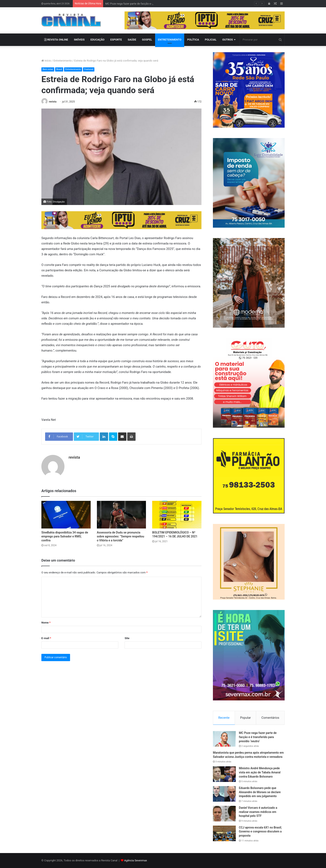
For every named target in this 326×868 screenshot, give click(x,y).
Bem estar (48, 69)
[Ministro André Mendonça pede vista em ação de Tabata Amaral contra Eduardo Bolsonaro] (224, 774)
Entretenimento (63, 61)
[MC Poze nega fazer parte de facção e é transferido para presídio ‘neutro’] (224, 739)
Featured (89, 69)
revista (53, 102)
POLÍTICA (193, 40)
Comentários (270, 718)
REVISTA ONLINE (56, 40)
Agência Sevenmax (136, 860)
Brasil (59, 69)
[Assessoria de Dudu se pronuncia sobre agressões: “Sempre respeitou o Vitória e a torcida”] (122, 515)
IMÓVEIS (79, 40)
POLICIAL (211, 40)
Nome (46, 623)
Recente (224, 718)
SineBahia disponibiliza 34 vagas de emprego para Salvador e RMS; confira (65, 536)
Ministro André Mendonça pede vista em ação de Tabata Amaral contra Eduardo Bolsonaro (260, 772)
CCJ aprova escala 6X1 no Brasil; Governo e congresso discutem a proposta (260, 832)
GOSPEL (147, 40)
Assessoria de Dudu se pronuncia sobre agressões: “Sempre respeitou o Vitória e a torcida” (121, 536)
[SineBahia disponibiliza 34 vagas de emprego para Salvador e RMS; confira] (66, 515)
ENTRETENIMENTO (170, 40)
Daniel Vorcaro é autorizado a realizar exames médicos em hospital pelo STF (258, 812)
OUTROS (228, 40)
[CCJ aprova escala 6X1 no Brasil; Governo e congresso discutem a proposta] (224, 833)
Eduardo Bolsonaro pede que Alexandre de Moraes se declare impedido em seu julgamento (260, 792)
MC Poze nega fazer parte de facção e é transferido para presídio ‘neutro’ (258, 737)
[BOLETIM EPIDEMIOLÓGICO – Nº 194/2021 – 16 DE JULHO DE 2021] (177, 515)
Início (46, 61)
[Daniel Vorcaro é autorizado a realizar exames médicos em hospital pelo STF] (224, 814)
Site (127, 638)
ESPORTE (116, 40)
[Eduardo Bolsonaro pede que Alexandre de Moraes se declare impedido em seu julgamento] (224, 794)
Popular (246, 718)
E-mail (46, 638)
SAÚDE (132, 40)
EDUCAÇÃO (97, 40)
